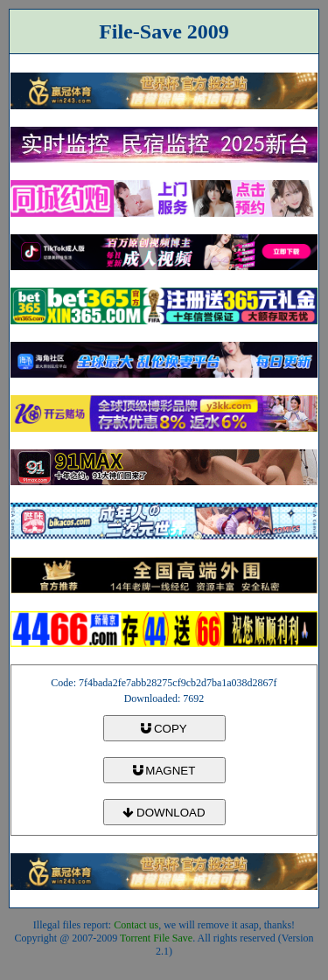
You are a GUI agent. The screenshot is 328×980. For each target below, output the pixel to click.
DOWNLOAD (164, 813)
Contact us (136, 925)
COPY (164, 729)
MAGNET (164, 771)
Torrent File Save (156, 938)
